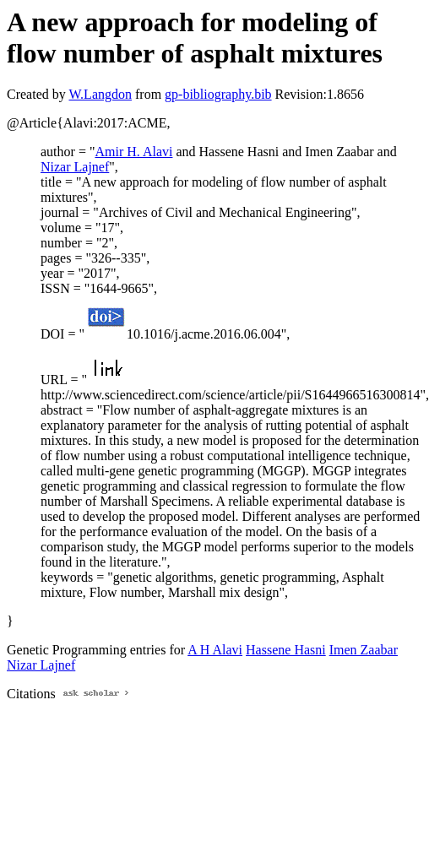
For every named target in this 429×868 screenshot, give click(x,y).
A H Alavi (215, 650)
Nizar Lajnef (75, 167)
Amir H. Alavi (133, 152)
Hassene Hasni (286, 650)
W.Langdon (100, 94)
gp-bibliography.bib (218, 94)
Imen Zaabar (364, 650)
